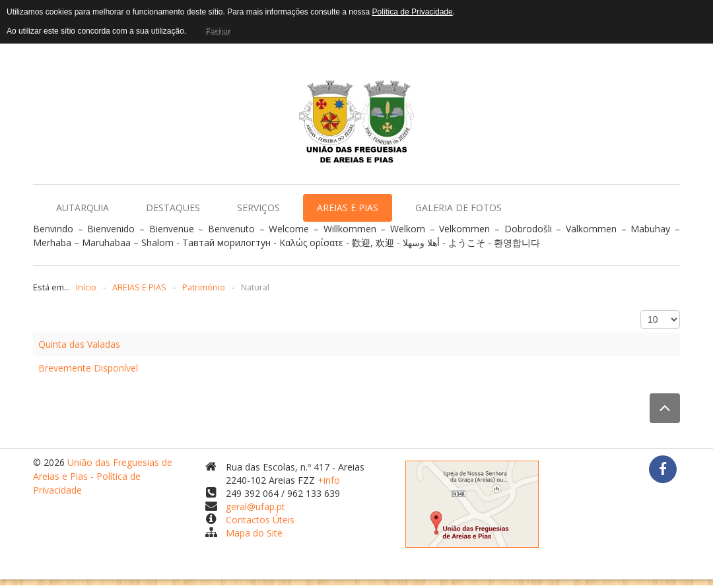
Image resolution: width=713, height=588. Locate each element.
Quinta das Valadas (79, 344)
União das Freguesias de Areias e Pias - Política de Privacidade (103, 476)
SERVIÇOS (258, 208)
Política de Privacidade (413, 12)
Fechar (217, 31)
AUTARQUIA (83, 208)
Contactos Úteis (260, 520)
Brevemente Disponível (88, 368)
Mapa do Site (254, 533)
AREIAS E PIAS (348, 208)
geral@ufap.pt (255, 506)
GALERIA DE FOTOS (458, 208)
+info (329, 480)
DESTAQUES (173, 208)
